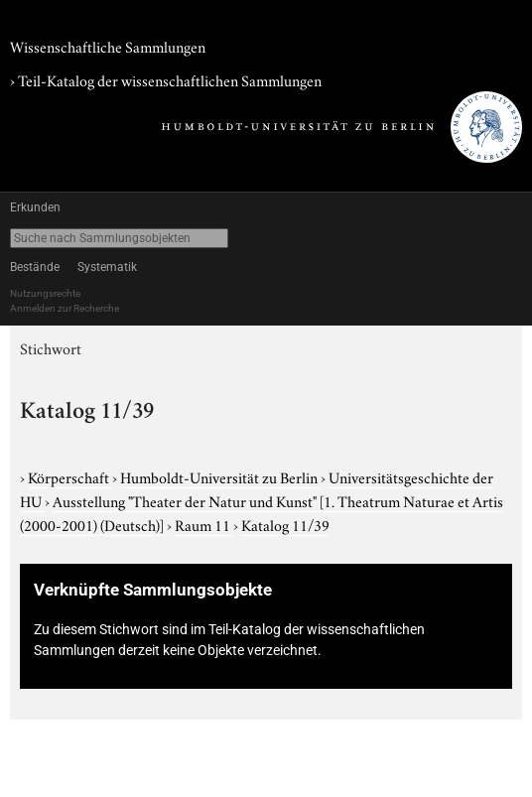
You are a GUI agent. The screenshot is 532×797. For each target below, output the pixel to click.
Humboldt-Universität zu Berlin (220, 476)
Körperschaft (70, 476)
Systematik (107, 267)
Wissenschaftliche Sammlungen (108, 46)
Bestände (35, 267)
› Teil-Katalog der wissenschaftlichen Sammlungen (166, 79)
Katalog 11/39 (285, 524)
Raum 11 (204, 524)
